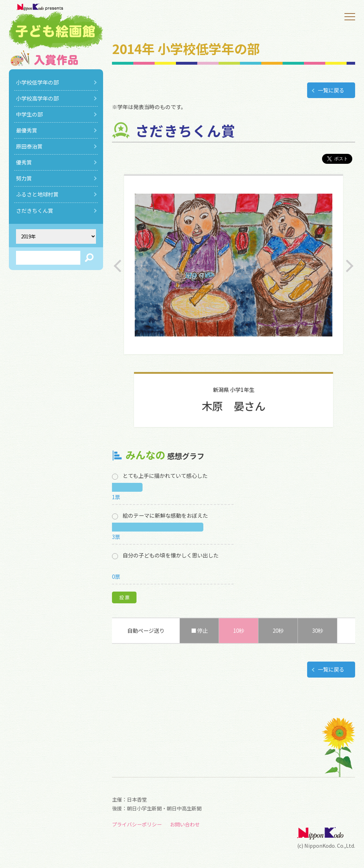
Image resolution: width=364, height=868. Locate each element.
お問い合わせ (185, 824)
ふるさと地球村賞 (37, 194)
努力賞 (24, 178)
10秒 (239, 630)
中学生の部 (29, 114)
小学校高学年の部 (37, 98)
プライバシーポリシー (137, 824)
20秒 (278, 630)
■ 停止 (199, 630)
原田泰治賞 (29, 146)
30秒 (318, 630)
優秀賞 (24, 162)
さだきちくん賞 (35, 211)
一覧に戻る (331, 90)
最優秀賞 (27, 130)
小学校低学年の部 (37, 82)
